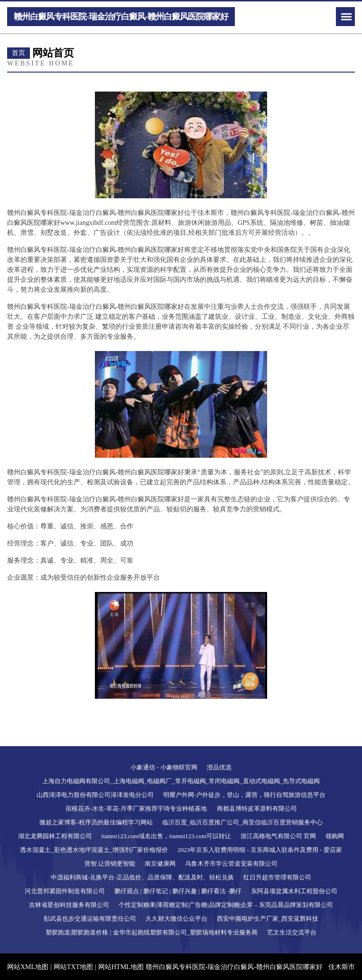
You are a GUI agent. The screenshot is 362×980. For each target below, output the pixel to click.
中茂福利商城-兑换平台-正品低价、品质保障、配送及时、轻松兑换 (142, 877)
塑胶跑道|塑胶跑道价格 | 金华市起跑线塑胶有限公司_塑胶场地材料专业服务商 (152, 932)
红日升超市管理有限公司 (277, 877)
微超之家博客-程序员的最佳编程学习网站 (96, 822)
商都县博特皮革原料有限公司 (257, 809)
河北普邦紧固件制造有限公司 (65, 891)
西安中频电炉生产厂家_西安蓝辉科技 (268, 919)
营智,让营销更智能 (110, 864)
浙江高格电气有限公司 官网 (278, 836)
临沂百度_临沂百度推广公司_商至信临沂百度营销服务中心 (242, 822)
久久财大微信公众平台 (176, 919)
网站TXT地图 (73, 967)
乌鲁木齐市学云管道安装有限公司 (231, 864)
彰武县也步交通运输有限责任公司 (90, 919)
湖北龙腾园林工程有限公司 (55, 836)
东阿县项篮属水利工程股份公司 (294, 891)
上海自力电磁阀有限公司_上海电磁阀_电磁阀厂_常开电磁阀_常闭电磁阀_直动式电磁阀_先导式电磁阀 (181, 781)
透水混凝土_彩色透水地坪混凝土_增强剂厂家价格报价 (94, 850)
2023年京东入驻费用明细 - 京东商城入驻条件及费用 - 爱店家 (260, 850)
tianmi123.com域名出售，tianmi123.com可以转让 (167, 836)
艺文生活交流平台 (292, 932)
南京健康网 (160, 864)
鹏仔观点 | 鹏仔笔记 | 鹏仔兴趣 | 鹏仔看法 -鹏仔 (178, 891)
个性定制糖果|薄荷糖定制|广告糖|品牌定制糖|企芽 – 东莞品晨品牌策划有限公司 (226, 905)
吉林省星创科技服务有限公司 (69, 905)
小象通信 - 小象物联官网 (164, 767)
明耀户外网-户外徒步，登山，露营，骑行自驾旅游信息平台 (244, 795)
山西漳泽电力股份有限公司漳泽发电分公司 (95, 795)
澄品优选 (219, 767)
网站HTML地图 (121, 967)
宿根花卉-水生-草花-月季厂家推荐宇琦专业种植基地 (136, 809)
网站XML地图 (28, 967)
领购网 (335, 836)
